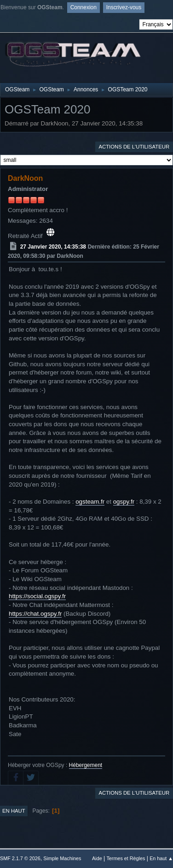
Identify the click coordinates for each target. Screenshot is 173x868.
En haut (14, 811)
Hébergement (86, 765)
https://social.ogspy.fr (37, 596)
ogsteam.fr (90, 502)
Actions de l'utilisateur (134, 147)
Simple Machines (62, 858)
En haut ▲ (161, 858)
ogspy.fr (124, 502)
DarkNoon (25, 178)
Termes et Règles (126, 858)
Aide (97, 858)
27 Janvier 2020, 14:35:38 (53, 246)
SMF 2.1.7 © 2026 (20, 858)
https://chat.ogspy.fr (35, 614)
